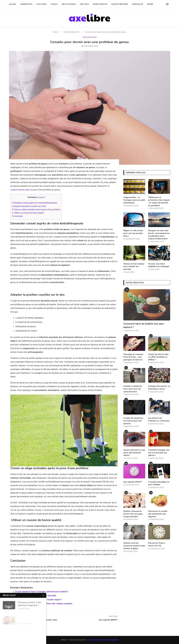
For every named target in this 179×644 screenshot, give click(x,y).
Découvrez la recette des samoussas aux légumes (158, 514)
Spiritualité (137, 4)
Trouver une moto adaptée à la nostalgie (159, 265)
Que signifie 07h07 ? (133, 482)
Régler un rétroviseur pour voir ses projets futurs (133, 233)
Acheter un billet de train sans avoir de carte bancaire (133, 389)
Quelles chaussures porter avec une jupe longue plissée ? (133, 514)
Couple (54, 4)
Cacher (41, 197)
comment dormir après (20, 190)
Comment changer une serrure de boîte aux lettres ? (159, 453)
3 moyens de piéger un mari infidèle (159, 483)
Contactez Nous (95, 640)
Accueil (12, 4)
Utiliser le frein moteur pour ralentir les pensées (134, 266)
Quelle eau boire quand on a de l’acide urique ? (38, 600)
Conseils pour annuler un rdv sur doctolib (36, 596)
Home (55, 32)
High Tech (84, 4)
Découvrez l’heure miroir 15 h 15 (156, 544)
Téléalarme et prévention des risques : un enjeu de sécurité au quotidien (159, 201)
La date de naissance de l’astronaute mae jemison (133, 421)
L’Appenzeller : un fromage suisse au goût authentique (134, 200)
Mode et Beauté (100, 4)
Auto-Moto (41, 4)
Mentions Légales (111, 640)
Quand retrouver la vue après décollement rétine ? (134, 453)
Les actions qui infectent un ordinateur (159, 419)
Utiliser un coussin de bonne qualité (28, 213)
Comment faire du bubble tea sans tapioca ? (144, 325)
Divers (150, 4)
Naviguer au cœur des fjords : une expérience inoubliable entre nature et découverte (159, 235)
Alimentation (26, 4)
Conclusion (17, 216)
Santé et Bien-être (120, 4)
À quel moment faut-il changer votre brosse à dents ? (42, 592)
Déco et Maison (69, 4)
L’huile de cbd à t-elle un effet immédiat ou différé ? (158, 357)
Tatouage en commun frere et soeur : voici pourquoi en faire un (133, 357)
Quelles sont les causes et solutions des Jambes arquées (44, 604)
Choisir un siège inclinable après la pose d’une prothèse (36, 210)
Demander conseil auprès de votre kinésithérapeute (35, 203)
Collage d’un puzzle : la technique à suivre (159, 387)
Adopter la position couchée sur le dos (29, 206)
